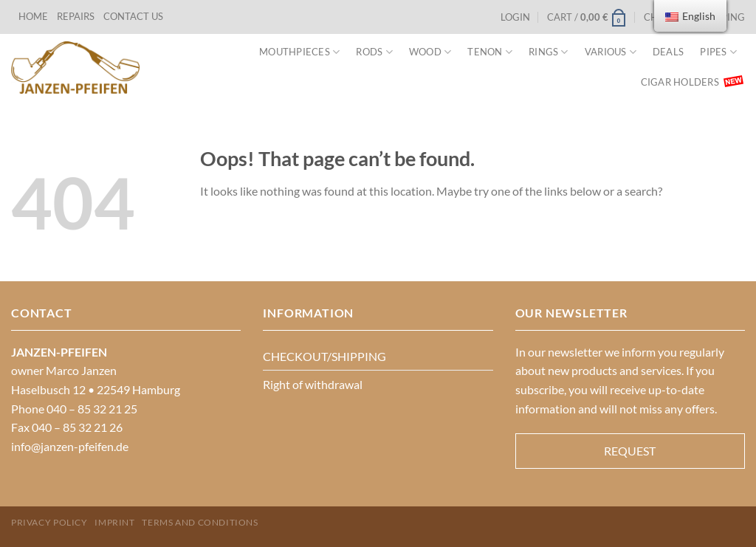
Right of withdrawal (313, 384)
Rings (549, 52)
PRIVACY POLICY (49, 522)
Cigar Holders (680, 82)
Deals (668, 52)
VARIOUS (611, 52)
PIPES (718, 52)
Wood (430, 52)
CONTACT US (133, 16)
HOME (33, 16)
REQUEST (630, 451)
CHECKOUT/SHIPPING (324, 356)
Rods (374, 52)
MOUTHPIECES (299, 52)
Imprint (114, 522)
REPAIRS (76, 16)
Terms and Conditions (200, 522)
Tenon (490, 52)
